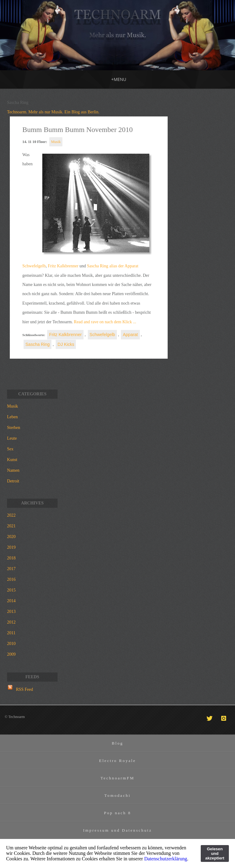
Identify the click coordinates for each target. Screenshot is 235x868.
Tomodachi (117, 795)
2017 (11, 569)
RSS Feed (24, 689)
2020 (11, 537)
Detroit (13, 481)
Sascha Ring (37, 344)
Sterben (14, 428)
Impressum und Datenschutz (117, 830)
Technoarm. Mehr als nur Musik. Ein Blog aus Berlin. (53, 112)
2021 (11, 526)
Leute (12, 438)
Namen (13, 470)
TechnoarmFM (117, 778)
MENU (119, 79)
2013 (11, 612)
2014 (11, 601)
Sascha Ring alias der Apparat (113, 266)
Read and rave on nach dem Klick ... (104, 322)
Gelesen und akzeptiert (215, 853)
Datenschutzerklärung (166, 859)
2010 (11, 644)
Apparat (130, 335)
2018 (11, 558)
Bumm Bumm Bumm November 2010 (78, 130)
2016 (11, 579)
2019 (11, 547)
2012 (11, 622)
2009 (11, 654)
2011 (11, 633)
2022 (11, 515)
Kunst (12, 460)
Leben (12, 417)
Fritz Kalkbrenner (63, 266)
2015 (11, 590)
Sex (10, 449)
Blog (117, 743)
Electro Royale (118, 761)
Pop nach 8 (118, 813)
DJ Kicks (66, 344)
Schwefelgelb (34, 266)
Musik (56, 142)
